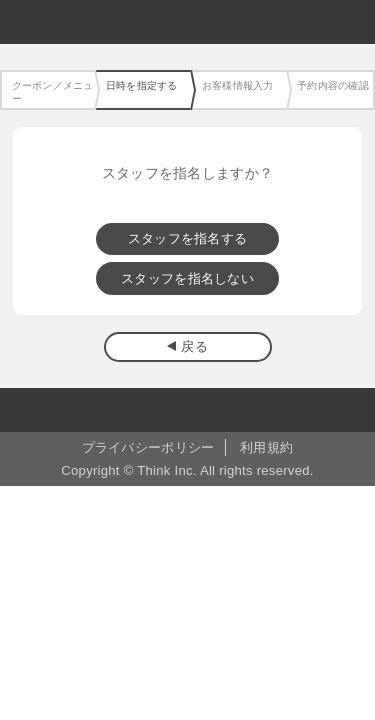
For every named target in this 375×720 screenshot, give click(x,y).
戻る (194, 346)
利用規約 (266, 447)
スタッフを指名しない (187, 278)
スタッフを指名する (187, 238)
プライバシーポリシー (148, 447)
